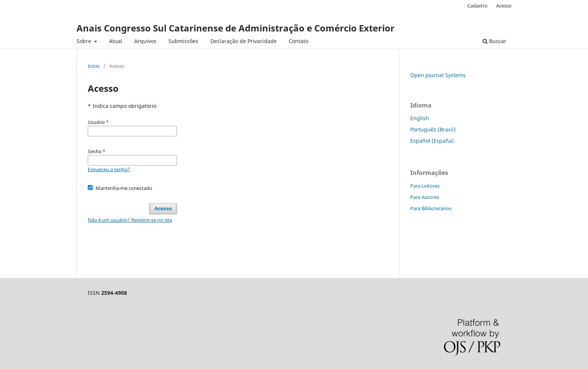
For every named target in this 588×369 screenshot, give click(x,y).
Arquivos (145, 41)
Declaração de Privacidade (244, 41)
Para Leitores (425, 186)
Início (94, 66)
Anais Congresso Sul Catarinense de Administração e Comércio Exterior (235, 28)
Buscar (494, 41)
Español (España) (432, 141)
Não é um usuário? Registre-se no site (130, 220)
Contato (298, 41)
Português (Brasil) (433, 129)
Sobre (85, 41)
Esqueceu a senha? (109, 169)
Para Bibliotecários (431, 208)
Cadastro (477, 6)
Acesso (504, 6)
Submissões (183, 41)
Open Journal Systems (438, 75)
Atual (116, 41)
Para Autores (425, 197)
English (420, 118)
